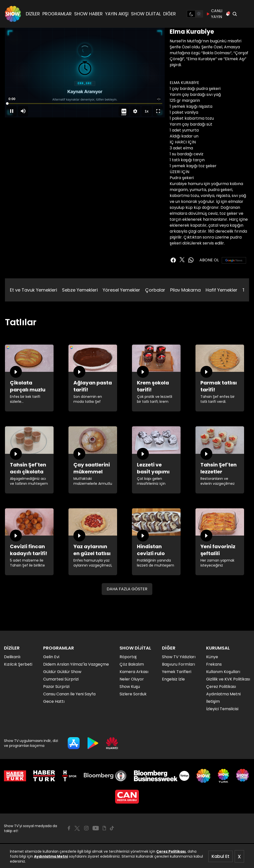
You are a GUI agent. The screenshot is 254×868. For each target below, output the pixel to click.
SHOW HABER (88, 14)
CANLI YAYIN (214, 14)
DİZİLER (33, 14)
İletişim (213, 701)
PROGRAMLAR (57, 14)
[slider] (85, 104)
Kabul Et (221, 856)
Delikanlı (12, 657)
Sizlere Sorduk (133, 694)
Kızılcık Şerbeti (18, 664)
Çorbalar (155, 290)
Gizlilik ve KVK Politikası (228, 679)
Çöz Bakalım (132, 664)
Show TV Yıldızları (179, 657)
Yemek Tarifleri (177, 672)
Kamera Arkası (134, 672)
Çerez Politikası (171, 851)
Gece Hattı (54, 701)
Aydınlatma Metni (51, 856)
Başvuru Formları (178, 664)
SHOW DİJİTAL (146, 14)
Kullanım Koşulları (223, 672)
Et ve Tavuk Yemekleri (33, 290)
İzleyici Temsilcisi (222, 709)
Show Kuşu (130, 687)
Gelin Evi (51, 657)
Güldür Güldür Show (62, 672)
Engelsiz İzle (173, 679)
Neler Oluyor (132, 679)
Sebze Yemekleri (80, 290)
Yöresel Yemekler (121, 290)
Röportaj (128, 657)
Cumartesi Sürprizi (61, 679)
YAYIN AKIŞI (117, 14)
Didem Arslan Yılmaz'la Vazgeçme (76, 664)
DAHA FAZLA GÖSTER (127, 589)
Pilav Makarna (185, 290)
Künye (212, 657)
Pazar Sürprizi (56, 687)
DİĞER (170, 14)
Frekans (214, 664)
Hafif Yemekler (222, 290)
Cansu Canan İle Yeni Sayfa (69, 694)
